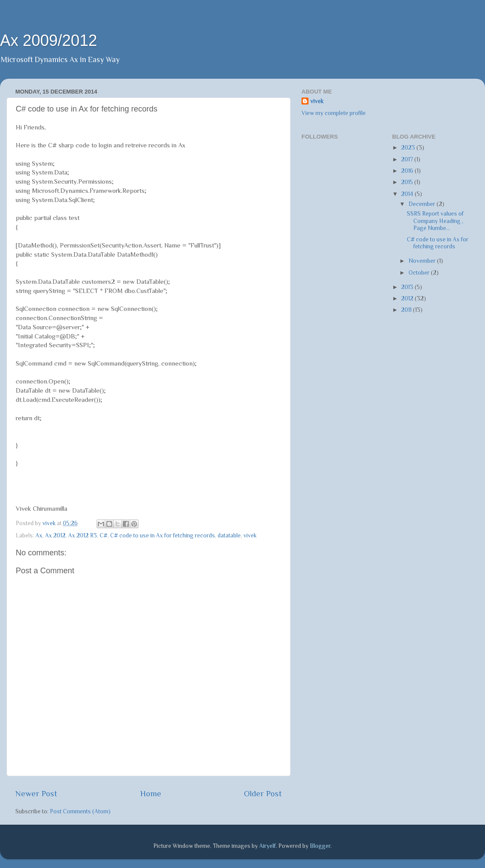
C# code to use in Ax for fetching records (163, 535)
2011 (407, 310)
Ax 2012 (55, 535)
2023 (409, 148)
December (423, 204)
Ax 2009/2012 (48, 40)
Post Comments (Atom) (80, 811)
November (423, 261)
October (420, 273)
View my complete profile (334, 113)
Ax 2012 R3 (83, 535)
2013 (408, 287)
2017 (408, 159)
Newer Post (36, 793)
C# (104, 535)
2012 (408, 298)
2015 (408, 182)
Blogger (320, 846)
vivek (250, 535)
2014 (408, 194)
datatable (229, 535)
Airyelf (267, 846)
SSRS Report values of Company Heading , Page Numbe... (435, 221)
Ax (39, 535)
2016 (408, 171)
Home (151, 793)
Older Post (263, 793)
